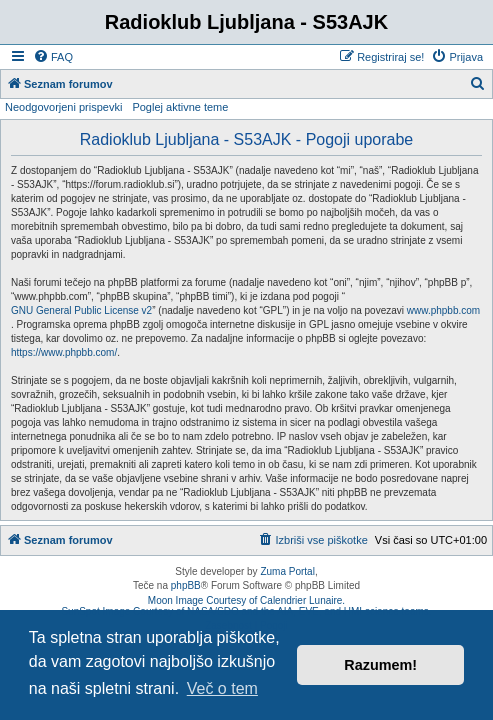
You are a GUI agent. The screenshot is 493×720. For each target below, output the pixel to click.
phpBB (186, 585)
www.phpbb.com (443, 310)
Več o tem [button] (222, 688)
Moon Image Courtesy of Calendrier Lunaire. (246, 600)
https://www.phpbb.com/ (64, 352)
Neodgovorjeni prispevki (63, 107)
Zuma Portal (287, 571)
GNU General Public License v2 (81, 310)
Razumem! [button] (380, 665)
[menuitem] (53, 57)
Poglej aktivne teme (180, 107)
